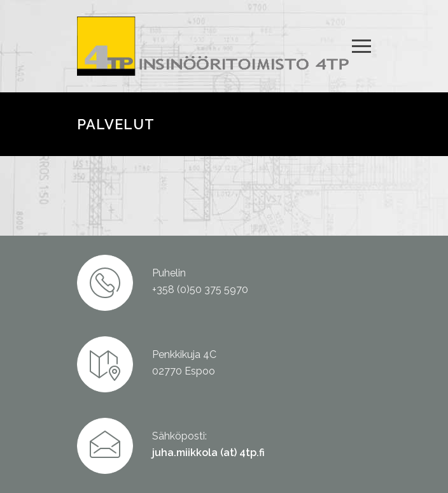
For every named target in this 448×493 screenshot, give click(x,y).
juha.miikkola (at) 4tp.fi (208, 453)
